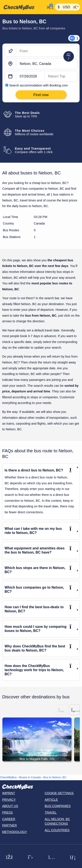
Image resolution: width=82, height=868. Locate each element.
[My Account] (49, 7)
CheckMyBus (8, 777)
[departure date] (30, 76)
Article (51, 800)
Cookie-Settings (59, 793)
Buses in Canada (30, 777)
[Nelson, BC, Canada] (47, 64)
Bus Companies (58, 806)
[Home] (23, 7)
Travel (51, 812)
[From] (47, 51)
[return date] (61, 76)
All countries (57, 830)
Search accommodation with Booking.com (38, 85)
